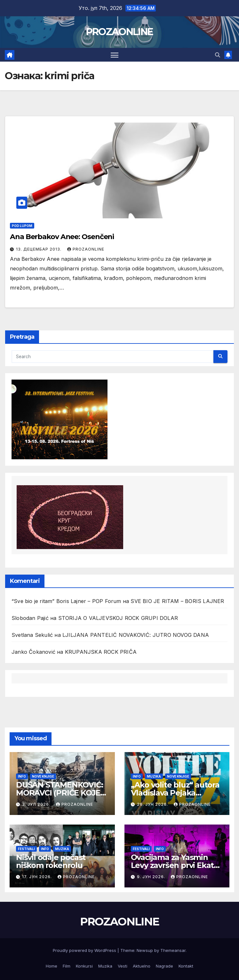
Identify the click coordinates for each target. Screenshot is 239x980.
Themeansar (173, 950)
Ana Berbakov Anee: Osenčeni (62, 237)
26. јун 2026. (153, 804)
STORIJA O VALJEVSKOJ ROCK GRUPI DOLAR (118, 618)
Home (52, 966)
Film (67, 966)
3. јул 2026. (37, 804)
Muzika (154, 776)
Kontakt (186, 966)
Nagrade (164, 966)
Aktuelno (142, 966)
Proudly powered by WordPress (85, 950)
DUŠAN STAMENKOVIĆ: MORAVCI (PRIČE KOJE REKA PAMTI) (59, 793)
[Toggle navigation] (115, 55)
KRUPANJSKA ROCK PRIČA (101, 652)
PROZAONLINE (119, 32)
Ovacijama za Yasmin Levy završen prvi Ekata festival (175, 865)
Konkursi (84, 966)
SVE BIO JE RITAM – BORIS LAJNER (177, 601)
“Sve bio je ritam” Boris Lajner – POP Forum (66, 601)
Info (22, 776)
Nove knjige (43, 776)
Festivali (26, 849)
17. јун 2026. (38, 877)
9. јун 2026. (152, 877)
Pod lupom (22, 226)
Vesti (123, 966)
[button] (218, 55)
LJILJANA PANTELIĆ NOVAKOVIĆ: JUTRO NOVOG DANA (136, 635)
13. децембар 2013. (39, 249)
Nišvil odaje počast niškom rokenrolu (51, 861)
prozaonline (86, 249)
